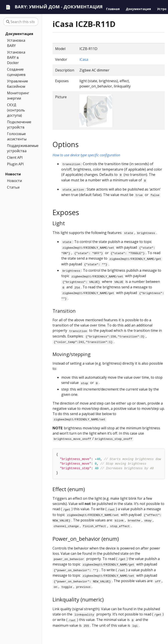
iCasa (84, 59)
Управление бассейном (17, 84)
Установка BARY (16, 43)
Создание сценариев (16, 72)
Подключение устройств (19, 125)
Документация (19, 34)
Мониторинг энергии (18, 96)
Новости (13, 174)
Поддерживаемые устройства (20, 148)
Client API (15, 157)
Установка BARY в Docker (16, 57)
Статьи (13, 187)
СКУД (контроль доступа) (16, 110)
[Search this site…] (21, 22)
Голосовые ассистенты (17, 136)
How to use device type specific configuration (86, 155)
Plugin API (15, 164)
